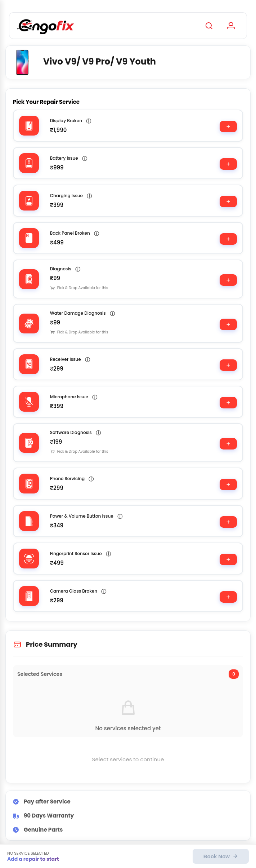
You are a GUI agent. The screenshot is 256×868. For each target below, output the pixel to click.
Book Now (221, 856)
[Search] (209, 26)
